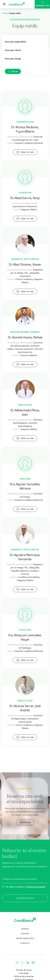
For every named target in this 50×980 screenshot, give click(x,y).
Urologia (25, 479)
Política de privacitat (36, 887)
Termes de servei (24, 970)
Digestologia (25, 701)
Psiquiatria (25, 193)
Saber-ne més (25, 152)
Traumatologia (25, 122)
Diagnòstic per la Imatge (25, 259)
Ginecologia (25, 405)
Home (5, 13)
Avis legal (24, 973)
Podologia (25, 630)
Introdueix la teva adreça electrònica (19, 879)
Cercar (15, 71)
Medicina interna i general (25, 332)
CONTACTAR (25, 822)
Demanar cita (42, 4)
